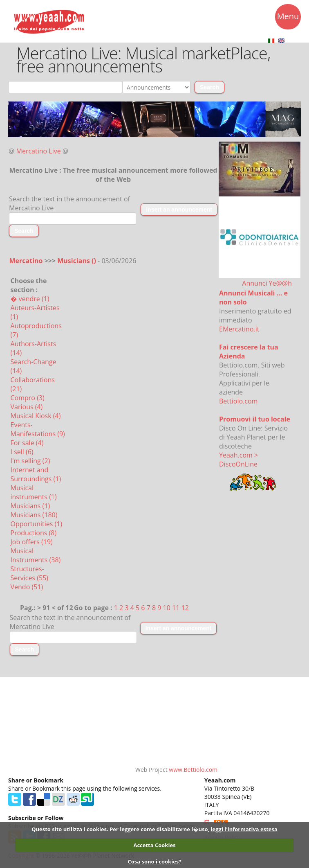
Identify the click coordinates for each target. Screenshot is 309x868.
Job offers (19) (32, 542)
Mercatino (26, 261)
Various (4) (27, 407)
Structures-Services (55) (30, 573)
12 (185, 608)
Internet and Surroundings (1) (36, 474)
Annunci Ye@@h (267, 283)
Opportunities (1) (37, 524)
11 (176, 608)
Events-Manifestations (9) (38, 429)
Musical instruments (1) (34, 492)
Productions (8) (34, 533)
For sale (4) (27, 443)
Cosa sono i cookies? (154, 861)
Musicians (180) (34, 515)
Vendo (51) (27, 587)
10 (167, 608)
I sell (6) (22, 452)
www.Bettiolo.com (193, 770)
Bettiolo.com (238, 401)
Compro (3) (28, 398)
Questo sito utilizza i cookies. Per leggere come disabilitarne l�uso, (120, 829)
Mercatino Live (39, 151)
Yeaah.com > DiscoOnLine (238, 460)
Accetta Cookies (154, 845)
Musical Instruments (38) (36, 555)
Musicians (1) (30, 506)
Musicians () (77, 261)
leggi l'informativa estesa (244, 829)
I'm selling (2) (30, 461)
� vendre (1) (30, 299)
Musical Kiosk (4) (36, 416)
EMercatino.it (239, 329)
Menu (288, 18)
